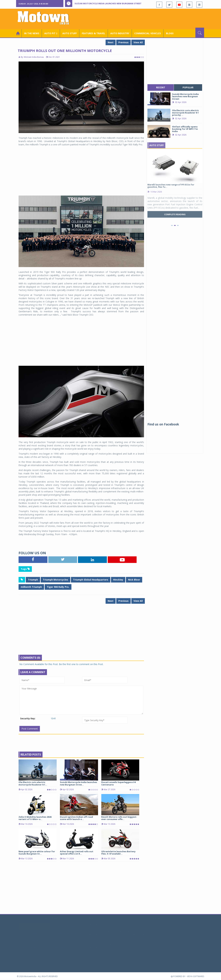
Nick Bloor (134, 580)
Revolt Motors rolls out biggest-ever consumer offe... (119, 818)
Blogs (170, 33)
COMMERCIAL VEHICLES (148, 33)
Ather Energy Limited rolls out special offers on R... (77, 853)
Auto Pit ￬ (51, 33)
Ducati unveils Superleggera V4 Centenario (118, 783)
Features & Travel (94, 33)
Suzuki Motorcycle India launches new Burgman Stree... (78, 783)
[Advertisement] (144, 19)
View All (138, 42)
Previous (123, 42)
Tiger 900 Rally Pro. (58, 587)
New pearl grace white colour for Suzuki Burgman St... (37, 853)
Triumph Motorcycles (55, 580)
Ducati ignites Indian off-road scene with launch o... (76, 818)
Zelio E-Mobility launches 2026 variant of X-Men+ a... (35, 818)
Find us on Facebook (163, 424)
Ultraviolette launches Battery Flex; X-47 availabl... (118, 853)
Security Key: (28, 718)
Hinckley (118, 580)
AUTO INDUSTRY (120, 33)
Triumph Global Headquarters (91, 580)
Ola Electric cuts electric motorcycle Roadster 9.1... (33, 783)
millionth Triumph (31, 587)
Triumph (33, 580)
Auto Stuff (70, 33)
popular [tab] (188, 87)
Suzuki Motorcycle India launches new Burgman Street (108, 3)
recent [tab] (161, 87)
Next (111, 42)
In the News (32, 33)
